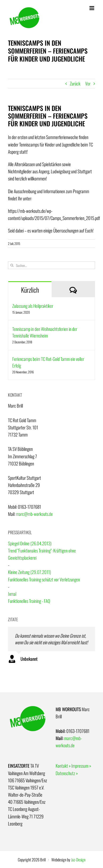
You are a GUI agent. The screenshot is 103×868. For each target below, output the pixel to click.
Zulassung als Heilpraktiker (33, 306)
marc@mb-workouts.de (34, 514)
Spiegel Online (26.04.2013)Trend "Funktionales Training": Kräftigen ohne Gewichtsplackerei (42, 550)
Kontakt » (63, 766)
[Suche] (12, 265)
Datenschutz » (67, 773)
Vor (88, 83)
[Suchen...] (51, 265)
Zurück (75, 83)
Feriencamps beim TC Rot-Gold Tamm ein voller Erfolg (48, 362)
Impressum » (81, 766)
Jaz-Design (78, 860)
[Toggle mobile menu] (92, 8)
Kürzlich (30, 290)
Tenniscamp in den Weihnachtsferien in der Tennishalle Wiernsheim (45, 332)
